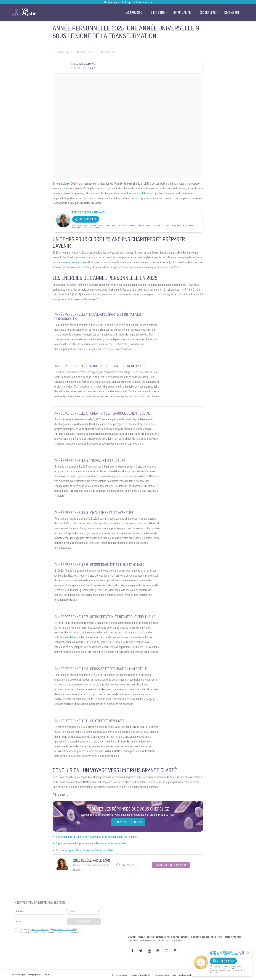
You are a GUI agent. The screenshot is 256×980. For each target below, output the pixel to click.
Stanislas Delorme (84, 64)
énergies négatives (76, 262)
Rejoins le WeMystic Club (141, 975)
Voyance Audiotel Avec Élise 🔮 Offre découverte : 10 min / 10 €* (228, 953)
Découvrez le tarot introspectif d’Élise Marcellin (128, 2)
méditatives (71, 637)
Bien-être (158, 12)
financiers (118, 689)
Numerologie (85, 52)
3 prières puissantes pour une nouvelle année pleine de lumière (91, 843)
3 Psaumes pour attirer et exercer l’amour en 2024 (84, 850)
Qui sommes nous (120, 975)
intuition (149, 391)
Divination (232, 12)
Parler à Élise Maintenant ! (89, 212)
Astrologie (65, 52)
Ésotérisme (208, 12)
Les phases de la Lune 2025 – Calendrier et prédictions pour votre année (97, 837)
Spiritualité (106, 52)
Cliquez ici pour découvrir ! (171, 865)
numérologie (63, 184)
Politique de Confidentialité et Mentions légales (174, 975)
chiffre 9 (146, 193)
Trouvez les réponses (128, 822)
